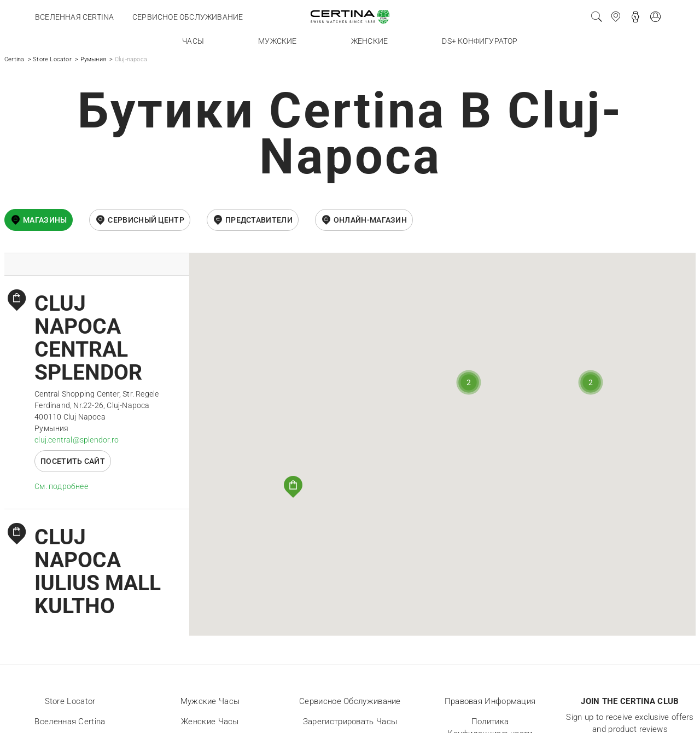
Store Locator (52, 59)
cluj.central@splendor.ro (77, 440)
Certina (14, 59)
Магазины (45, 220)
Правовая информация (490, 701)
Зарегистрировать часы (350, 722)
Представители (259, 220)
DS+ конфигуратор (480, 41)
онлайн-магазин (370, 220)
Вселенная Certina (74, 17)
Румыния (93, 59)
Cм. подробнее (61, 486)
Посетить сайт (73, 461)
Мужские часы (210, 701)
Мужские (277, 41)
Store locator (70, 701)
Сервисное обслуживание (188, 17)
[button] (293, 487)
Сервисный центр (146, 220)
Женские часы (210, 722)
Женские (369, 41)
